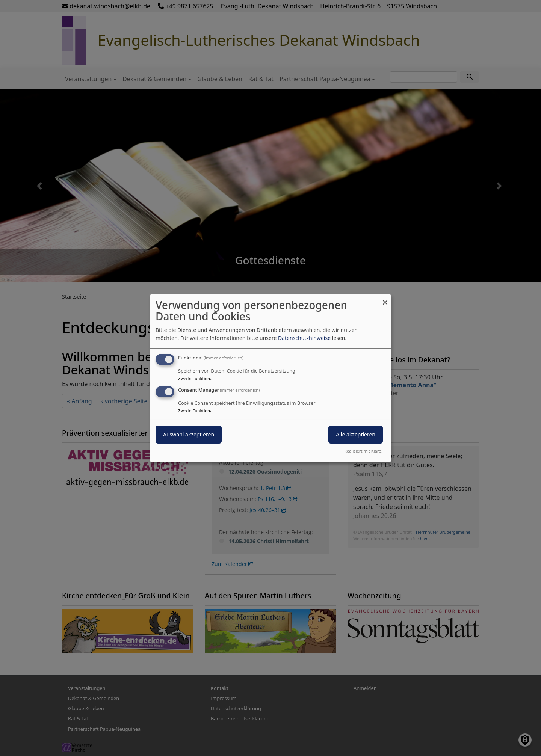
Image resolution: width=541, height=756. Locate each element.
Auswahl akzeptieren (189, 434)
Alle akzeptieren (356, 434)
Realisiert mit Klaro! (363, 451)
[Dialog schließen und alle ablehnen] (385, 298)
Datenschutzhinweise (304, 338)
